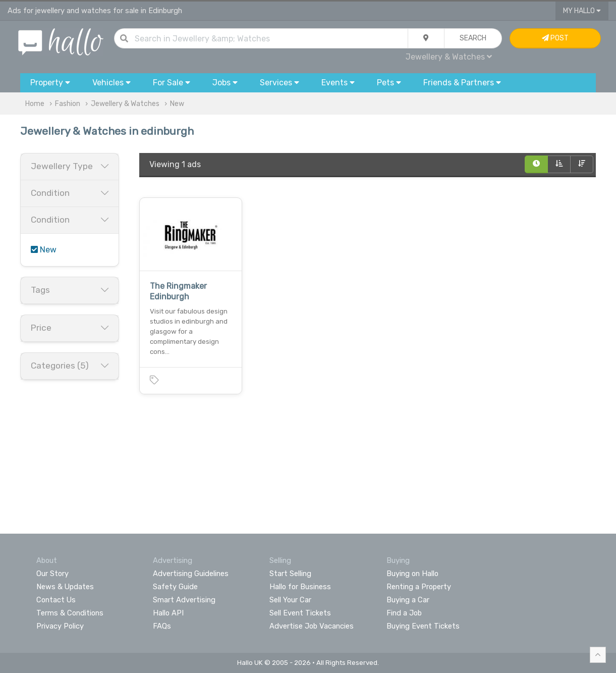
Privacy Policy (60, 626)
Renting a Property (419, 587)
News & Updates (65, 587)
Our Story (52, 574)
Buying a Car (408, 600)
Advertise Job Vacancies (312, 626)
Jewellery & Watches (449, 57)
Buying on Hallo (412, 574)
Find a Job (404, 613)
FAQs (162, 626)
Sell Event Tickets (300, 613)
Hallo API (168, 613)
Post (555, 38)
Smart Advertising (184, 600)
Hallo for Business (300, 587)
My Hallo (582, 11)
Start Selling (290, 574)
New (177, 104)
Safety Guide (175, 587)
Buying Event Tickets (423, 626)
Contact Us (56, 600)
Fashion (68, 104)
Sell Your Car (290, 600)
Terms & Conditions (70, 613)
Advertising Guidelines (191, 574)
